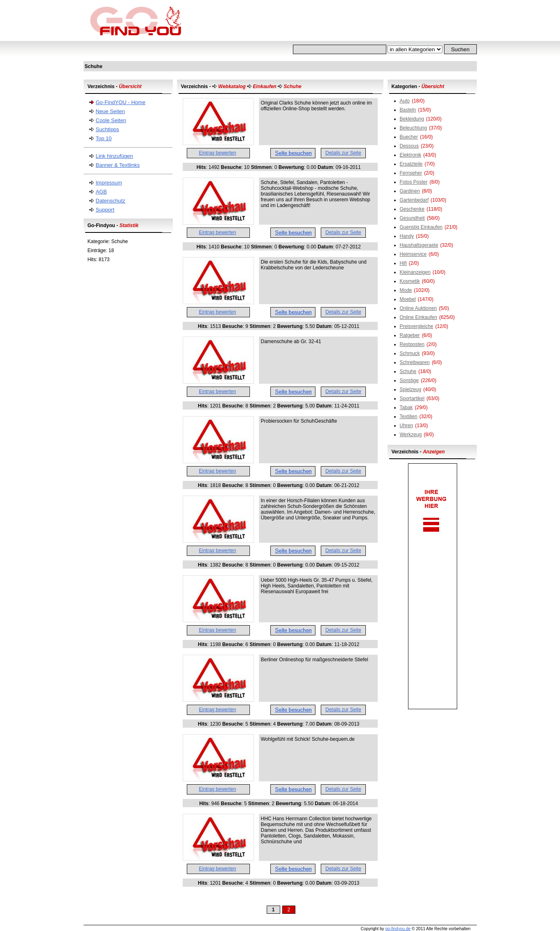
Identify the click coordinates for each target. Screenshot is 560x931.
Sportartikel (412, 398)
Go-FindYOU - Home (121, 102)
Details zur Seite (343, 153)
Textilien (409, 417)
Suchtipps (108, 129)
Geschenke (412, 209)
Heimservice (413, 254)
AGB (101, 192)
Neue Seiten (111, 111)
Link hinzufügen (114, 156)
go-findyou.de (398, 929)
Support (105, 210)
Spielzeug (411, 389)
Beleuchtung (414, 128)
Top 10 (104, 138)
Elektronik (411, 155)
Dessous (409, 146)
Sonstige (409, 380)
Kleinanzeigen (415, 272)
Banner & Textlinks (118, 165)
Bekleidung (412, 119)
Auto (405, 101)
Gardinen (410, 191)
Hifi (403, 263)
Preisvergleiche (417, 326)
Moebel (408, 299)
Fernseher (411, 173)
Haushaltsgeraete (419, 245)
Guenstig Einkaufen (421, 227)
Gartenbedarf (414, 200)
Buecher (409, 137)
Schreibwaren (415, 362)
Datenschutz (111, 201)
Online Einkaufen (418, 317)
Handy (407, 236)
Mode (406, 290)
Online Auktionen (418, 308)
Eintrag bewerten (218, 153)
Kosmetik (410, 281)
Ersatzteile (411, 164)
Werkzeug (411, 435)
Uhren (407, 426)
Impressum (109, 183)
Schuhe (408, 371)
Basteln (408, 110)
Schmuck (410, 353)
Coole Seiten (111, 120)
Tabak (406, 407)
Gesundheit (412, 218)
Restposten (412, 344)
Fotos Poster (414, 182)
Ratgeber (410, 335)
